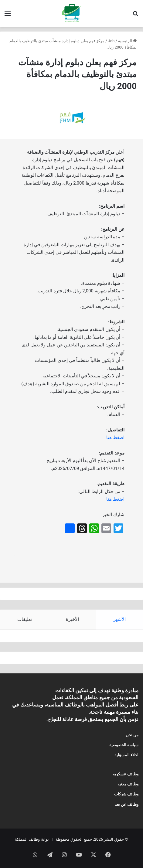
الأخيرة (72, 619)
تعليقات (25, 619)
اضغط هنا (115, 437)
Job (111, 41)
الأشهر (119, 619)
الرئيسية (127, 41)
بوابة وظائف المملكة (32, 839)
